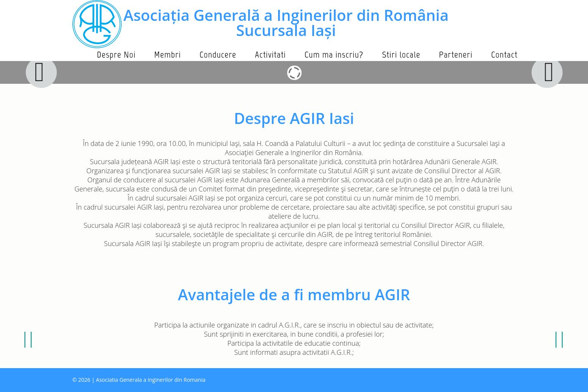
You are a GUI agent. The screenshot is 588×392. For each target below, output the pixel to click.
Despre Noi (116, 54)
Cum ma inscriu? (334, 54)
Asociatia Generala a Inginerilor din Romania (151, 380)
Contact (504, 54)
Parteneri (456, 54)
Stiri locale (401, 54)
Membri (167, 54)
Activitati (271, 54)
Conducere (218, 54)
